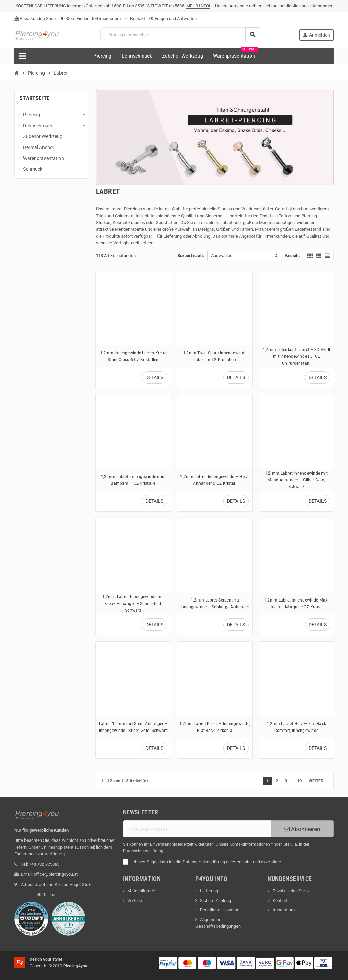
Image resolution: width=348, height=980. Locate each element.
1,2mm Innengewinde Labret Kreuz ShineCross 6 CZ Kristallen (133, 356)
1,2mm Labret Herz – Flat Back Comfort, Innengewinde (296, 727)
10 (299, 781)
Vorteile (135, 900)
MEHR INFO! (198, 6)
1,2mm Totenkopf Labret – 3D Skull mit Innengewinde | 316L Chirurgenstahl (296, 356)
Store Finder (74, 19)
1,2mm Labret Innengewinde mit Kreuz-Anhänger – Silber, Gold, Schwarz (133, 603)
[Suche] (180, 35)
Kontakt (135, 19)
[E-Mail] (197, 829)
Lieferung (209, 891)
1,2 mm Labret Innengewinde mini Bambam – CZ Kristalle (133, 480)
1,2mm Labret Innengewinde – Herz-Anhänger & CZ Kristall (215, 480)
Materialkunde (141, 891)
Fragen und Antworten (173, 19)
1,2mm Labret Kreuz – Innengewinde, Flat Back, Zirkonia (215, 727)
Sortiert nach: (191, 255)
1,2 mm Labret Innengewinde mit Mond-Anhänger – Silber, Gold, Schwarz (296, 480)
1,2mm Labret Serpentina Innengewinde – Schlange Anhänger (215, 603)
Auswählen (222, 255)
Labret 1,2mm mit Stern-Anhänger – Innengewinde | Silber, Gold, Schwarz (133, 727)
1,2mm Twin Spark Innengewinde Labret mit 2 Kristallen (215, 356)
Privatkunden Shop (35, 19)
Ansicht (292, 255)
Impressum (107, 19)
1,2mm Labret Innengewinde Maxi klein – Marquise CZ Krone (296, 603)
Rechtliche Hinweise (220, 910)
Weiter (318, 781)
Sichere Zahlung (215, 900)
